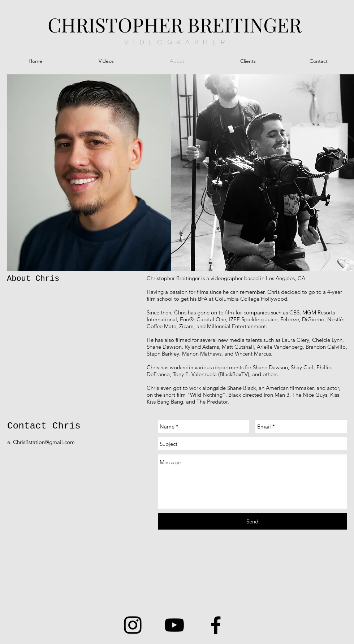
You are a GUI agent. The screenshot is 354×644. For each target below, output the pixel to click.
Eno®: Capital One (203, 319)
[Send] (252, 521)
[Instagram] (133, 625)
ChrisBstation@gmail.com (44, 442)
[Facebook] (216, 625)
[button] (106, 61)
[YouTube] (174, 625)
